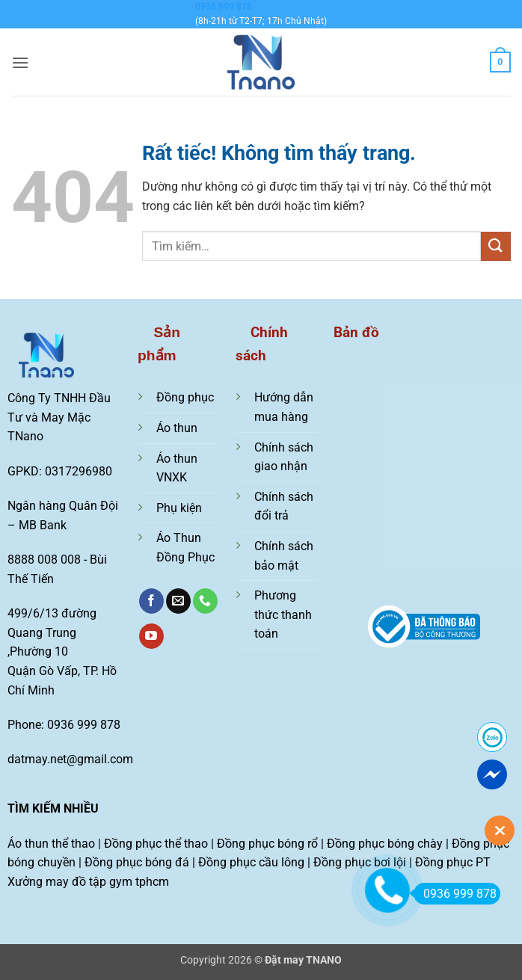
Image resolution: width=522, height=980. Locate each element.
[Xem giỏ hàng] (500, 62)
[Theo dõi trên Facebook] (151, 601)
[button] (20, 62)
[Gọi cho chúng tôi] (205, 601)
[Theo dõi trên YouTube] (151, 636)
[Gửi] (496, 246)
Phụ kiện (179, 508)
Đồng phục (185, 397)
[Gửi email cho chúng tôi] (178, 601)
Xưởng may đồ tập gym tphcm (88, 882)
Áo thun (177, 428)
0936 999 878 (224, 7)
